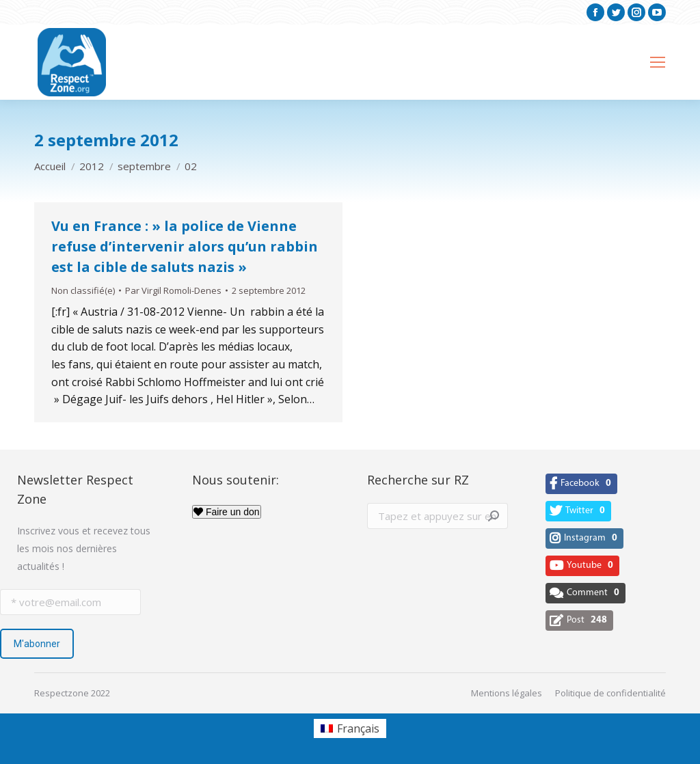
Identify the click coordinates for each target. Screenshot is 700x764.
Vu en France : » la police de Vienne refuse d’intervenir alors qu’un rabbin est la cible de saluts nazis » (185, 246)
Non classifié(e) (83, 290)
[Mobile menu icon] (658, 62)
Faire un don (227, 512)
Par (173, 290)
